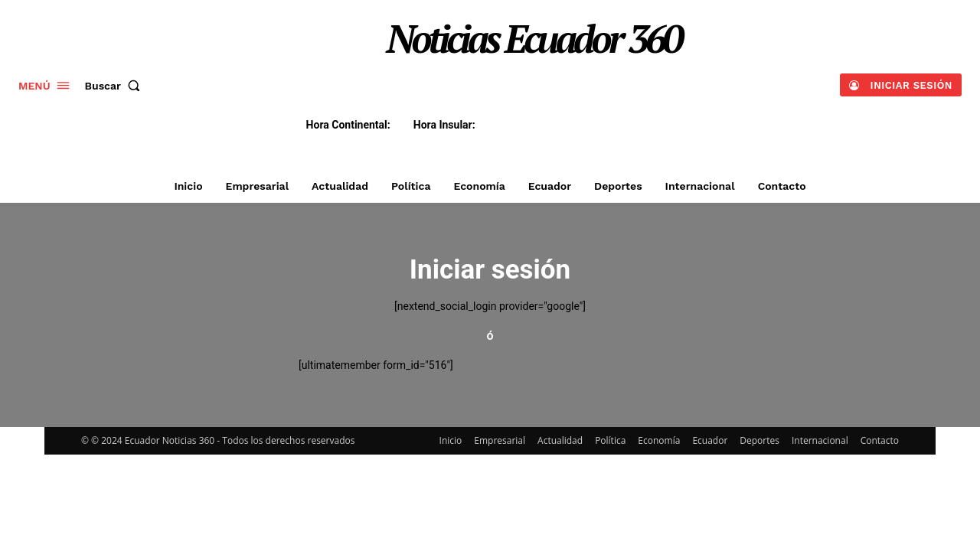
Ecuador (710, 440)
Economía (659, 440)
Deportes (759, 440)
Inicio (451, 440)
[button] (116, 86)
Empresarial (500, 440)
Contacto (880, 440)
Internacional (820, 440)
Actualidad (560, 440)
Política (610, 440)
